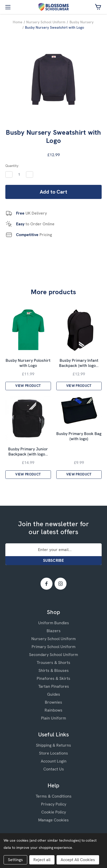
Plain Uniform (53, 718)
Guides (54, 694)
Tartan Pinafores (54, 686)
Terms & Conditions (54, 796)
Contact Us (54, 769)
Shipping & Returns (53, 745)
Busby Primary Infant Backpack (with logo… (79, 363)
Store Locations (53, 753)
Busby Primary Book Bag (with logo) (79, 436)
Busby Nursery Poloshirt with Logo (28, 363)
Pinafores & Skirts (53, 678)
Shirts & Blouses (54, 670)
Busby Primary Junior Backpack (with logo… (28, 452)
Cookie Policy (54, 812)
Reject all (42, 860)
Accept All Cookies (78, 860)
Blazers (54, 631)
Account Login (54, 761)
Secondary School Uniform (53, 655)
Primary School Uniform (53, 647)
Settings (15, 860)
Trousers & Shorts (53, 663)
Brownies (53, 702)
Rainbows (53, 710)
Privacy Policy (54, 804)
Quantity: (12, 166)
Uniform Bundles (54, 623)
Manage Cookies (53, 820)
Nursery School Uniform (53, 639)
